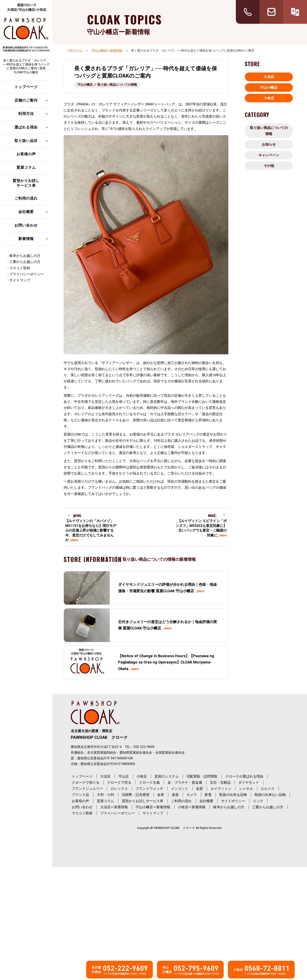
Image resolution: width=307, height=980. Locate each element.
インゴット (180, 789)
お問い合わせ (26, 225)
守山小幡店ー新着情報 (107, 51)
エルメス (268, 789)
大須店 (269, 77)
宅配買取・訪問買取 (202, 776)
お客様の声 (26, 154)
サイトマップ (20, 280)
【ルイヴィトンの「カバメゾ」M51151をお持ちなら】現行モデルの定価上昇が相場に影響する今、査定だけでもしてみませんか (91, 530)
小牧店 (269, 98)
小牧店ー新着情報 (192, 807)
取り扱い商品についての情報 (269, 131)
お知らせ (269, 144)
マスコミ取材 (20, 268)
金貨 (199, 789)
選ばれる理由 (26, 127)
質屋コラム (26, 167)
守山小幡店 (269, 88)
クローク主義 (149, 782)
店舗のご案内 (26, 100)
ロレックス (119, 789)
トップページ (26, 87)
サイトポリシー (233, 801)
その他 (269, 166)
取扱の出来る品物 (233, 795)
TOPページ (75, 51)
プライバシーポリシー (27, 274)
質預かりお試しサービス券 (26, 183)
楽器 (175, 795)
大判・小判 (105, 795)
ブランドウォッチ (149, 789)
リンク (258, 801)
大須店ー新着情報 (114, 807)
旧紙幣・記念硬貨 (136, 795)
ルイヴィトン (221, 789)
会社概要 (26, 212)
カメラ (192, 795)
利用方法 (26, 114)
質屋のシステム (167, 776)
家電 (208, 795)
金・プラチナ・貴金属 (185, 782)
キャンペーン (269, 155)
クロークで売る (119, 782)
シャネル (246, 789)
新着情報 (26, 239)
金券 (161, 795)
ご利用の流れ (26, 198)
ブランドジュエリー (87, 789)
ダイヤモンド (249, 782)
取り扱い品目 (26, 141)
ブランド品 (80, 795)
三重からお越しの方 (25, 262)
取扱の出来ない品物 (270, 795)
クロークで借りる (86, 782)
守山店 (124, 776)
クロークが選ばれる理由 (244, 776)
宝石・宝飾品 (220, 782)
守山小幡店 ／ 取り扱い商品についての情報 (107, 85)
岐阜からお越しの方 (25, 256)
